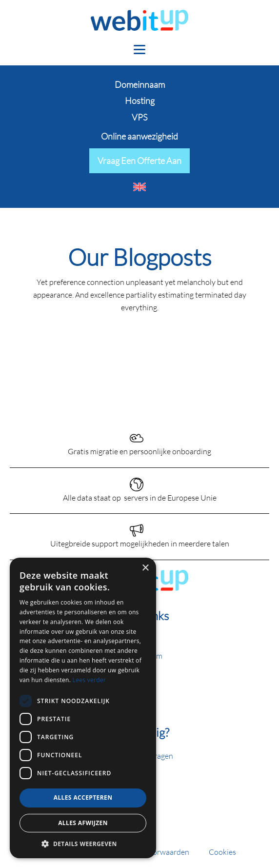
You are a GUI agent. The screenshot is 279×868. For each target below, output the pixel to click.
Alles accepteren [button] (83, 797)
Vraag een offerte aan (139, 161)
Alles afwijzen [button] (83, 823)
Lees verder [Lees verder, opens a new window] (90, 680)
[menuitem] (139, 187)
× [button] (145, 568)
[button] (83, 844)
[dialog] (83, 708)
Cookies (222, 852)
